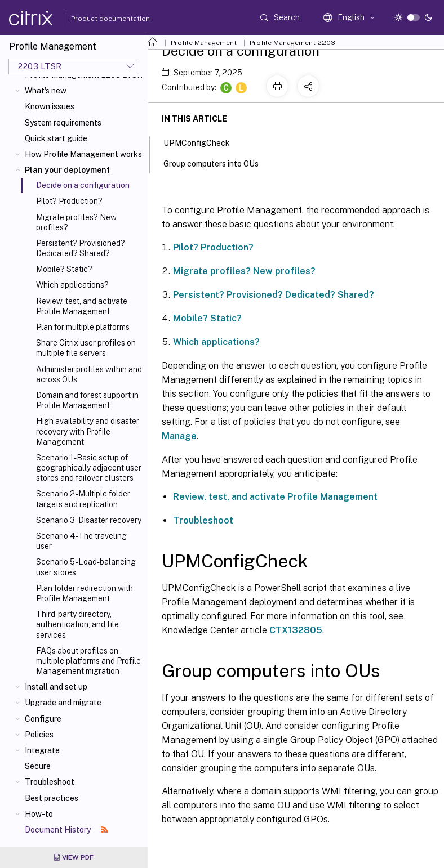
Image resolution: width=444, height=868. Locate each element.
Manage (179, 436)
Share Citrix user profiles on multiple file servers (86, 348)
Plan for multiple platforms (83, 327)
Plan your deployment (67, 170)
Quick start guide (56, 138)
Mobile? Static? (64, 269)
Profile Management (204, 43)
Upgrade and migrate (63, 703)
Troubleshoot (50, 782)
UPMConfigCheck (203, 142)
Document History (66, 830)
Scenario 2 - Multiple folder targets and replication (83, 499)
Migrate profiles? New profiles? (76, 222)
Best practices (52, 798)
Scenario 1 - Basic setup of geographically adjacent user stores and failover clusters (89, 468)
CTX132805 (296, 630)
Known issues (50, 106)
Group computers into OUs (217, 163)
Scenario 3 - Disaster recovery (89, 520)
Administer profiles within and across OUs (89, 374)
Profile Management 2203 (292, 43)
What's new (46, 91)
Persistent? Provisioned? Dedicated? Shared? (81, 248)
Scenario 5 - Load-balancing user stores (86, 567)
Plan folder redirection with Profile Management (85, 593)
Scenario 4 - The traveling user (81, 541)
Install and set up (56, 687)
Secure (38, 766)
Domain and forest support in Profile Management (87, 400)
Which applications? (72, 285)
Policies (39, 735)
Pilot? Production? (69, 201)
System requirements (63, 123)
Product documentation (96, 19)
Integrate (42, 750)
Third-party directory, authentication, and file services (77, 624)
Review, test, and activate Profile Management (82, 306)
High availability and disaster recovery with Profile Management (88, 431)
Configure (43, 719)
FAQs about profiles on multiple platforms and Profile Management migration (88, 661)
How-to (39, 814)
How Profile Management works (83, 154)
